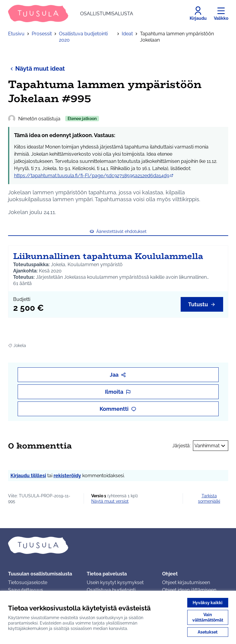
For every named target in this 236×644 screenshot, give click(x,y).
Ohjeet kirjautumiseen (186, 582)
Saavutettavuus (26, 590)
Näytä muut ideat (36, 68)
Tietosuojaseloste (28, 582)
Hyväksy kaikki (208, 603)
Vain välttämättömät (208, 617)
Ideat (127, 34)
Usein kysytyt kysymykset (115, 582)
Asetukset (208, 632)
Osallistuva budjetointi (111, 590)
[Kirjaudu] (198, 13)
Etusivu (16, 34)
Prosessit (42, 34)
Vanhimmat (211, 446)
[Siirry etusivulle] (71, 13)
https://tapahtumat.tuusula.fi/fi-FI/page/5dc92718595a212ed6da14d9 (94, 176)
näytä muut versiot (110, 501)
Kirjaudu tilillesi (28, 476)
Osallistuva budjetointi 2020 (83, 37)
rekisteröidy (67, 476)
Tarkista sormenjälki (209, 498)
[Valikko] (221, 13)
